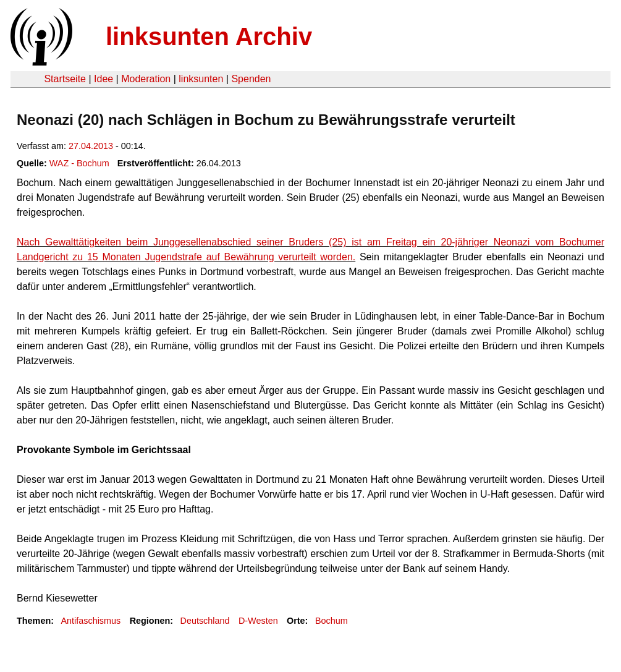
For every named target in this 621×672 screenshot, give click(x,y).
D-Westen (258, 621)
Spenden (251, 79)
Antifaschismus (91, 621)
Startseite (65, 79)
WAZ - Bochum (79, 163)
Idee (104, 79)
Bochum (332, 621)
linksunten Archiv (209, 36)
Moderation (146, 79)
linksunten (201, 79)
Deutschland (205, 621)
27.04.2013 (91, 146)
